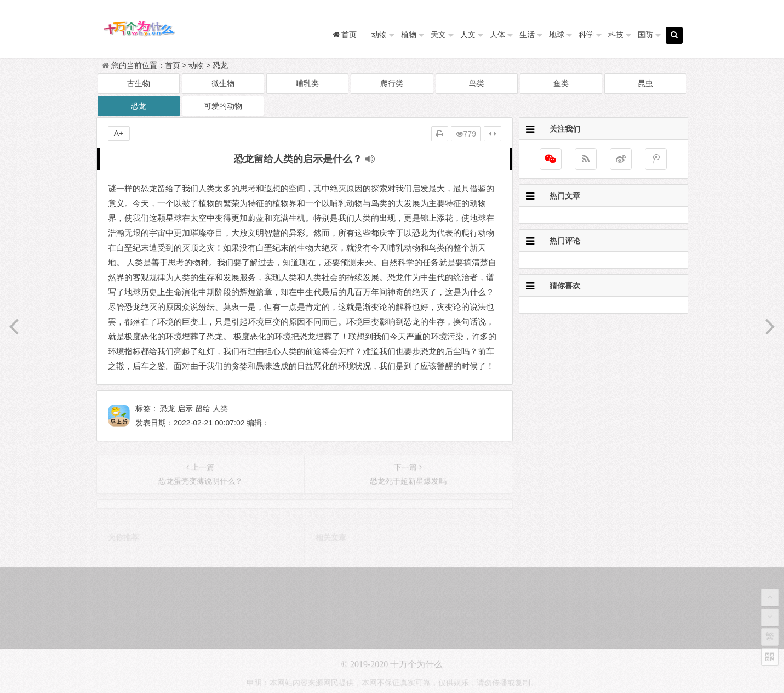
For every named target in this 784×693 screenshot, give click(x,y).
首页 (173, 65)
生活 (527, 35)
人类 (220, 408)
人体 (497, 35)
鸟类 (477, 83)
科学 (586, 35)
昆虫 (645, 83)
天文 (438, 35)
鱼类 (561, 83)
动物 (379, 35)
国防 (645, 35)
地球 (557, 35)
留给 (203, 408)
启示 (185, 408)
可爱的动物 (223, 106)
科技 (616, 35)
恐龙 (220, 65)
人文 (468, 35)
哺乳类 (307, 83)
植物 (409, 35)
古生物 (139, 83)
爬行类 (392, 83)
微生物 (223, 83)
